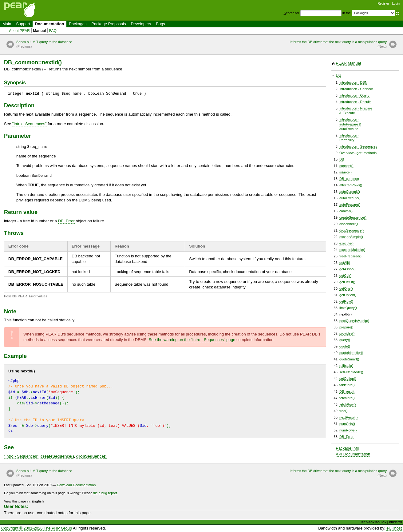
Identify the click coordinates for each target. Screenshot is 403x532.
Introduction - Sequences (358, 146)
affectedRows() (351, 185)
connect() (346, 166)
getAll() (345, 263)
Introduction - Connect (356, 89)
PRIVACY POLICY (374, 522)
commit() (346, 211)
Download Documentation (76, 485)
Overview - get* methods (358, 153)
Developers (141, 24)
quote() (345, 346)
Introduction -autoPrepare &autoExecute (350, 124)
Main (7, 24)
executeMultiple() (352, 250)
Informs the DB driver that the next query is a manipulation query (338, 45)
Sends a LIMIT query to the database (44, 45)
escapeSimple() (351, 237)
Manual (40, 31)
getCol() (345, 276)
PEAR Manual (348, 63)
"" (30, 124)
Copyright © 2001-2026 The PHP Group (37, 528)
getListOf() (347, 282)
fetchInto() (347, 398)
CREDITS (395, 522)
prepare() (346, 327)
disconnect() (349, 224)
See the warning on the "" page (192, 340)
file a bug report (105, 493)
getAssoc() (348, 269)
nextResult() (349, 417)
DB (338, 75)
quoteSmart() (349, 359)
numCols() (347, 424)
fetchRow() (348, 404)
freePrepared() (350, 256)
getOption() (348, 295)
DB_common (349, 179)
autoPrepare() (350, 204)
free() (343, 411)
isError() (346, 172)
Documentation (50, 24)
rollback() (346, 366)
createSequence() (353, 217)
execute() (346, 243)
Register (383, 4)
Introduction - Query (354, 95)
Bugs (160, 24)
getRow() (346, 301)
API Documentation (353, 454)
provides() (347, 333)
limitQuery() (348, 308)
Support (23, 24)
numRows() (348, 430)
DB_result (347, 391)
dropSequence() (352, 230)
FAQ (53, 31)
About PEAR (19, 31)
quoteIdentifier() (351, 353)
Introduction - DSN (353, 82)
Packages (78, 24)
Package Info (347, 448)
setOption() (348, 379)
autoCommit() (350, 192)
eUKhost (394, 528)
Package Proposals (109, 24)
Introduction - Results (355, 102)
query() (345, 340)
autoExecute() (350, 198)
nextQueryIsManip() (354, 321)
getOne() (346, 288)
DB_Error (346, 437)
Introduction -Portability (349, 138)
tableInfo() (347, 385)
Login (396, 4)
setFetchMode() (351, 372)
